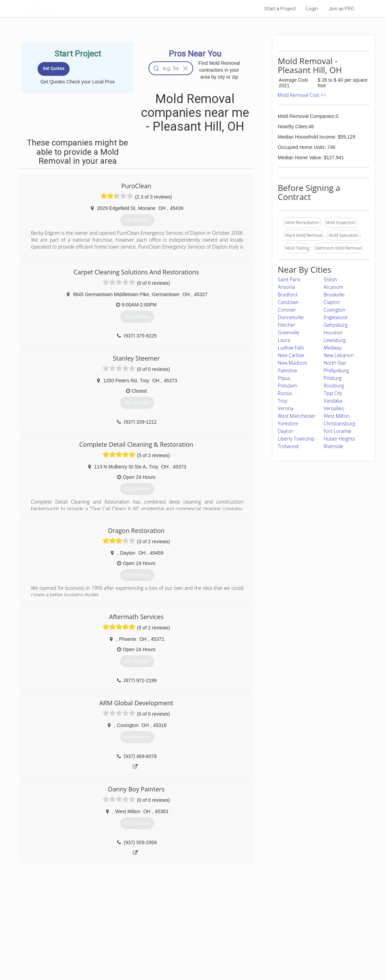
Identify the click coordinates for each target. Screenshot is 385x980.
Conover (287, 310)
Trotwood (288, 446)
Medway (333, 348)
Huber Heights (339, 439)
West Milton (337, 416)
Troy (283, 401)
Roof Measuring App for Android (187, 953)
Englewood (336, 317)
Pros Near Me (93, 930)
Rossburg (334, 386)
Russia (285, 393)
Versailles (334, 408)
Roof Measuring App (176, 937)
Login (312, 9)
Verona (286, 408)
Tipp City (333, 393)
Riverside (334, 446)
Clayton (332, 302)
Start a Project (280, 9)
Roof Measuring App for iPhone (186, 945)
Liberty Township (296, 439)
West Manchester (297, 416)
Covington (335, 310)
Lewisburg (335, 340)
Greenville (289, 332)
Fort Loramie (338, 431)
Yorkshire (288, 423)
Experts (164, 930)
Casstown (288, 302)
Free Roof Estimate (99, 945)
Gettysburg (336, 325)
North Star (335, 363)
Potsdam (288, 386)
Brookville (334, 295)
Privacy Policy (266, 930)
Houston (333, 332)
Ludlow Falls (291, 348)
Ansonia (287, 287)
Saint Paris (289, 279)
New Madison (293, 363)
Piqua (284, 378)
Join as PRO (341, 9)
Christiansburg (339, 423)
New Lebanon (339, 355)
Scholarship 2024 (269, 922)
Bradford (288, 295)
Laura (284, 340)
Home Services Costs (101, 922)
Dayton (286, 431)
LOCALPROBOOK (69, 8)
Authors (260, 937)
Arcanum (334, 287)
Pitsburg (333, 378)
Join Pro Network (173, 922)
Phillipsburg (336, 370)
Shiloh (330, 279)
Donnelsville (291, 317)
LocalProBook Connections (279, 945)
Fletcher (287, 325)
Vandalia (333, 401)
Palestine (288, 370)
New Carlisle (291, 355)
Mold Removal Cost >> (302, 95)
